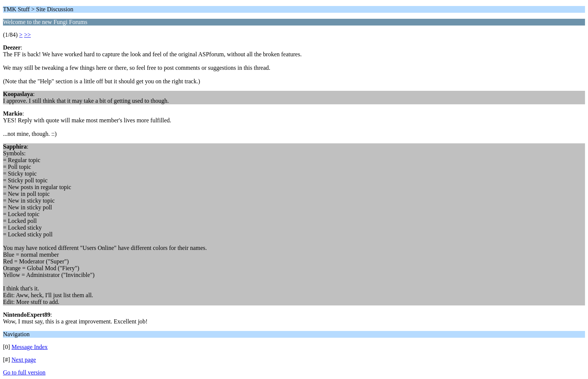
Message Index (30, 347)
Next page (24, 360)
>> (27, 35)
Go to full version (24, 372)
